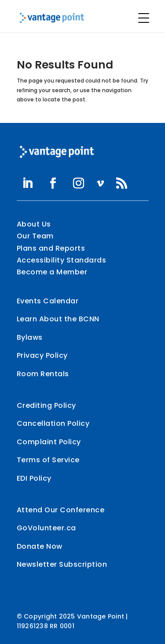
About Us (34, 224)
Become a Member (52, 272)
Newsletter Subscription (62, 564)
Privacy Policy (42, 355)
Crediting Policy (46, 405)
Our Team (35, 236)
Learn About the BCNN (58, 319)
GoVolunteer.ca (46, 528)
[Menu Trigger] (143, 18)
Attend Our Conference (61, 510)
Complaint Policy (49, 442)
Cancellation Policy (53, 423)
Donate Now (40, 546)
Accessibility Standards (62, 260)
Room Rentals (43, 374)
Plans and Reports (51, 248)
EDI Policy (34, 478)
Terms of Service (48, 460)
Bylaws (30, 337)
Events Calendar (48, 301)
